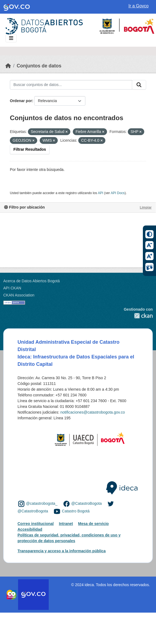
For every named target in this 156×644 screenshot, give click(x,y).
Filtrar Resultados (30, 149)
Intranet (66, 524)
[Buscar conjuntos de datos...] (71, 85)
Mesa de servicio (93, 524)
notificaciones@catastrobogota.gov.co (93, 412)
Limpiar (146, 207)
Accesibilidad (30, 529)
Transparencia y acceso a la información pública (62, 551)
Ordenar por (21, 101)
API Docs (118, 193)
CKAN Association (19, 295)
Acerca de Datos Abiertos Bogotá (31, 281)
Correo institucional (36, 524)
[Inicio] (8, 66)
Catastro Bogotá (76, 511)
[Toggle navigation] (11, 38)
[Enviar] (139, 85)
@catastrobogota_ (42, 504)
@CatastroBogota (86, 504)
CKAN (138, 316)
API (100, 193)
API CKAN (12, 288)
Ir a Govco (138, 6)
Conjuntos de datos (39, 66)
